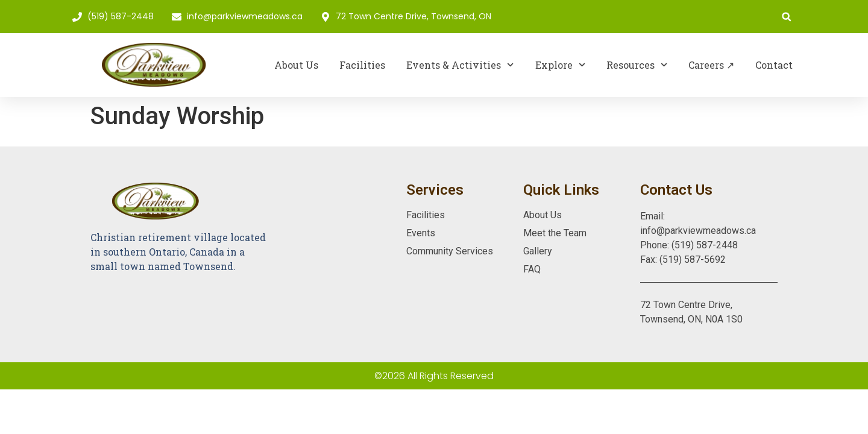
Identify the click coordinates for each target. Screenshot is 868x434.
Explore (560, 65)
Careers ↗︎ (711, 65)
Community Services (450, 251)
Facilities (362, 65)
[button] (786, 17)
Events (421, 233)
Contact (774, 65)
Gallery (538, 251)
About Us (296, 65)
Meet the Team (555, 233)
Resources (637, 65)
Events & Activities (460, 65)
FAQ (532, 269)
